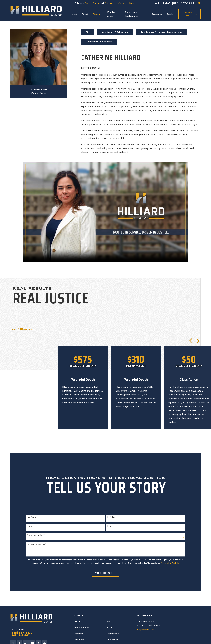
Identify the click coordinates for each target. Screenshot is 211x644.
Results (110, 628)
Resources (79, 640)
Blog (132, 3)
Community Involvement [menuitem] (131, 14)
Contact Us (112, 640)
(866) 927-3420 (183, 3)
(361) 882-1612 (21, 635)
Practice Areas (81, 628)
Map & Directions (146, 629)
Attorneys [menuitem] (98, 14)
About (77, 621)
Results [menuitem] (170, 14)
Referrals (121, 3)
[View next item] (198, 341)
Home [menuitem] (74, 14)
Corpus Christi (92, 3)
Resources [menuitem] (157, 14)
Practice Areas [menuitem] (112, 14)
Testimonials (113, 634)
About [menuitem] (85, 14)
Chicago (109, 3)
